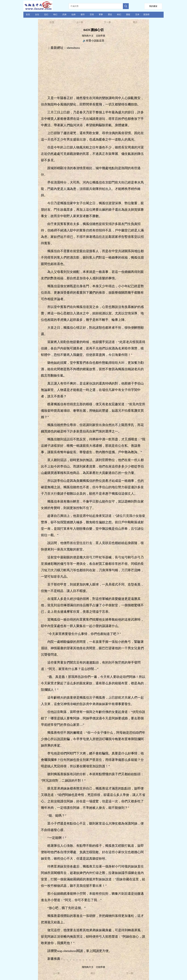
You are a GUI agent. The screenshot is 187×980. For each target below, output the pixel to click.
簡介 (135, 22)
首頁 (28, 15)
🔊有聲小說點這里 (93, 41)
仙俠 (73, 15)
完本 (137, 15)
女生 (37, 15)
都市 (83, 15)
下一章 (107, 22)
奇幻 (55, 15)
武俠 (64, 15)
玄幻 (46, 15)
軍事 (101, 15)
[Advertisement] (94, 73)
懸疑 (128, 15)
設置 (52, 22)
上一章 (80, 22)
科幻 (119, 15)
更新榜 (146, 15)
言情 (92, 15)
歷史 (110, 15)
